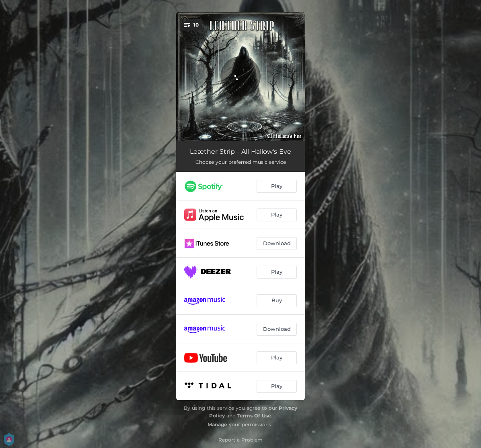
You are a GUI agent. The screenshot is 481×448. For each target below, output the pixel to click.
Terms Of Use (254, 416)
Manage (217, 424)
